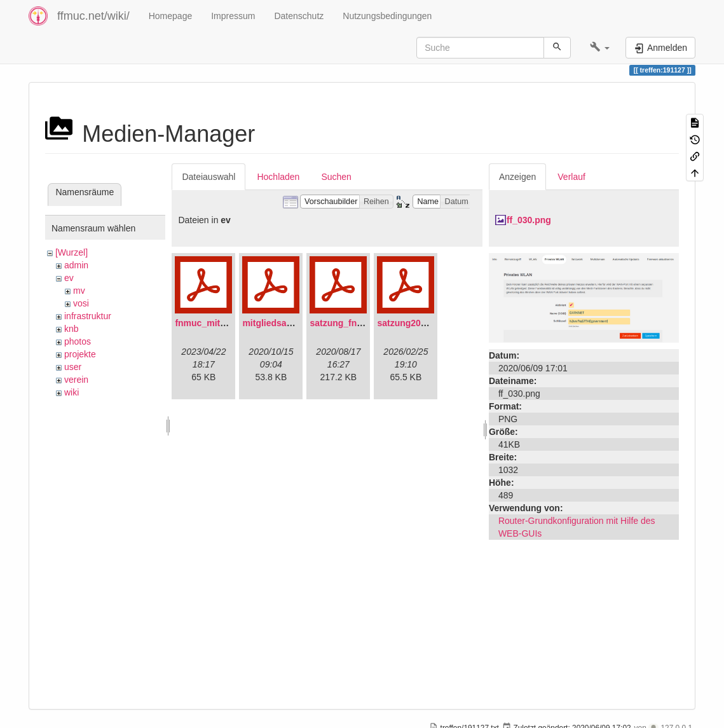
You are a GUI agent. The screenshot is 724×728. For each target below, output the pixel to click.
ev (69, 278)
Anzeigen (517, 177)
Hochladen (278, 177)
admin (76, 265)
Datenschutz (299, 16)
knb (72, 329)
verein (76, 380)
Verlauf (571, 177)
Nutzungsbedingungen (387, 16)
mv (79, 291)
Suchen (336, 177)
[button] (600, 48)
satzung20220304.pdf (422, 323)
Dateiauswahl (208, 177)
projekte (80, 354)
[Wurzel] (72, 252)
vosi (81, 303)
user (73, 367)
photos (78, 341)
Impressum (233, 16)
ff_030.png (529, 220)
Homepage (171, 16)
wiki (72, 392)
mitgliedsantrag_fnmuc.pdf (299, 323)
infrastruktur (88, 316)
